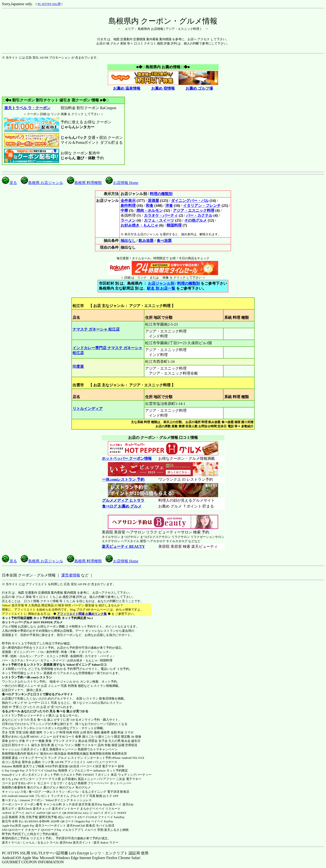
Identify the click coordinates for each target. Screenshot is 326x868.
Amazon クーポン (31, 800)
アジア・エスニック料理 (194, 210)
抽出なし (128, 241)
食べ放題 (164, 241)
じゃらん (29, 842)
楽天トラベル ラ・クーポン (27, 108)
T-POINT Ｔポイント (96, 775)
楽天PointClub (76, 826)
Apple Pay (28, 826)
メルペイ (90, 830)
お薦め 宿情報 (163, 88)
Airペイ (30, 813)
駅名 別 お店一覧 (161, 288)
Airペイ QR (59, 813)
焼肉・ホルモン (150, 210)
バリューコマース (105, 762)
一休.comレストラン (38, 677)
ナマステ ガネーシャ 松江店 (96, 329)
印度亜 (78, 366)
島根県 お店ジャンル (42, 183)
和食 (150, 206)
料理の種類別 (161, 194)
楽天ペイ (115, 804)
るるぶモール (11, 711)
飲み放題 (146, 241)
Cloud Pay (51, 770)
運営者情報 (71, 575)
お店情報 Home (122, 183)
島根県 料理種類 (84, 183)
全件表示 (128, 201)
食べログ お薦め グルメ (122, 506)
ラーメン (128, 220)
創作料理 (128, 206)
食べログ (8, 694)
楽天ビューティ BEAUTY (123, 546)
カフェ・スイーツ (159, 220)
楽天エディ (10, 809)
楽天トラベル (11, 842)
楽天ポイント (82, 842)
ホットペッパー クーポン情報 (127, 458)
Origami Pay (82, 821)
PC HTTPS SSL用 (49, 4)
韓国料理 (174, 225)
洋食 (169, 206)
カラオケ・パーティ (161, 215)
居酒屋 (153, 201)
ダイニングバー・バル (190, 201)
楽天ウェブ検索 (34, 766)
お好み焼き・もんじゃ (139, 225)
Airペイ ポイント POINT (110, 813)
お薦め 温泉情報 (127, 88)
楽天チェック (42, 809)
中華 (124, 210)
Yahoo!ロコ (99, 665)
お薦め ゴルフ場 (199, 88)
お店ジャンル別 (161, 283)
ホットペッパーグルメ (17, 622)
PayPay (108, 821)
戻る (9, 183)
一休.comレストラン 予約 (123, 479)
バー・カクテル (199, 215)
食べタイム (10, 800)
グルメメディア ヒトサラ (123, 500)
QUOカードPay (51, 830)
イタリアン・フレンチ (202, 206)
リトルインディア (88, 409)
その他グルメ (196, 220)
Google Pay (17, 770)
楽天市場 (85, 804)
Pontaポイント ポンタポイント (23, 775)
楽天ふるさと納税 (116, 830)
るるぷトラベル (48, 842)
